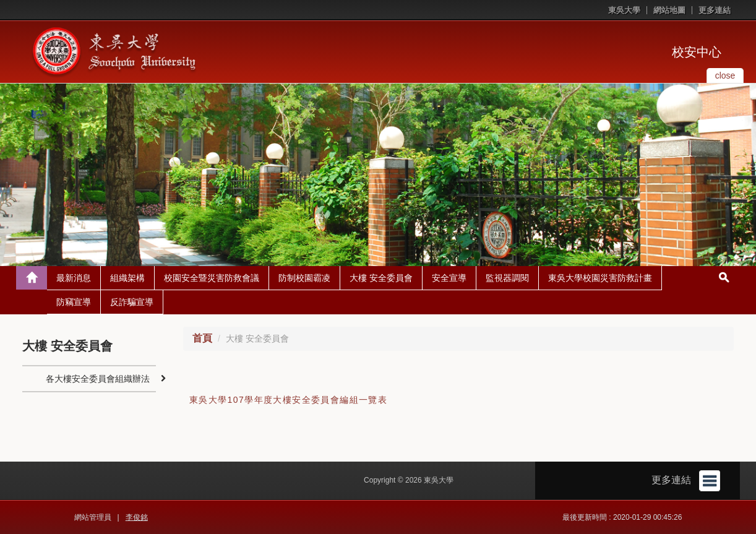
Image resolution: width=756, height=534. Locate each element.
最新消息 (74, 278)
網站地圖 (669, 10)
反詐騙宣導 (132, 302)
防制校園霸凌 (304, 278)
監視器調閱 (507, 278)
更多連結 (715, 10)
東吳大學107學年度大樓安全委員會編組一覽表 (288, 400)
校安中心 (697, 52)
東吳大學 (624, 10)
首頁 (202, 338)
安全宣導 (449, 278)
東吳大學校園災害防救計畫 (600, 278)
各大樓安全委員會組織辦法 (98, 379)
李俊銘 (137, 517)
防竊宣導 (74, 302)
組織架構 (127, 278)
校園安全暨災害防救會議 (212, 278)
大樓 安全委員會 (381, 278)
